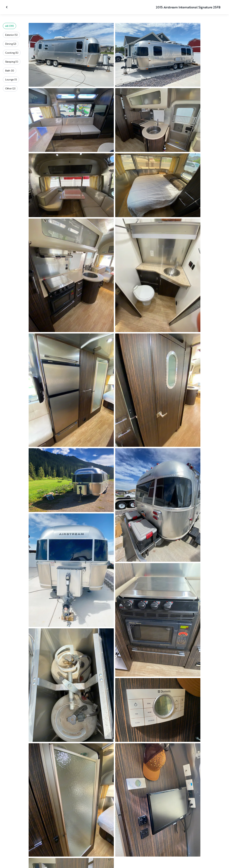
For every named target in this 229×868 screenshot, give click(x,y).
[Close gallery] (7, 7)
